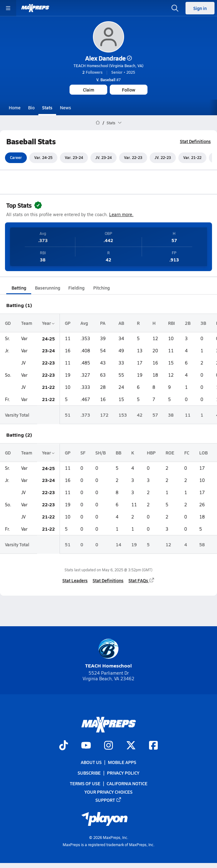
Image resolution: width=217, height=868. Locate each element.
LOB (203, 453)
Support (109, 800)
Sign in (200, 8)
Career (16, 158)
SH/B (101, 453)
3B (203, 323)
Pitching (101, 288)
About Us (91, 762)
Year (48, 323)
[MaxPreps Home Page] (98, 123)
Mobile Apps (122, 762)
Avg (84, 323)
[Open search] (175, 8)
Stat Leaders (75, 580)
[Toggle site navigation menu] (8, 8)
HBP (151, 453)
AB (121, 323)
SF (83, 453)
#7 (109, 80)
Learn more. (121, 214)
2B (188, 323)
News (65, 107)
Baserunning (48, 288)
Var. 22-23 (133, 158)
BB (118, 453)
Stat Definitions (195, 141)
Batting (19, 288)
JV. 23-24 (104, 158)
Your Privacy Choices (109, 791)
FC (187, 453)
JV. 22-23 (163, 158)
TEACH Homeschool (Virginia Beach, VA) (109, 66)
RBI (171, 323)
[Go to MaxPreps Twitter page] (131, 746)
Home (15, 107)
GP (68, 323)
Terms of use (85, 783)
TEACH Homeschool (109, 654)
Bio (31, 107)
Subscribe (89, 773)
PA (103, 323)
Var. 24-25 (43, 158)
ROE (170, 453)
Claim (89, 90)
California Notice (127, 783)
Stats (47, 107)
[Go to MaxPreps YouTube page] (86, 746)
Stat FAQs (142, 580)
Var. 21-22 (192, 158)
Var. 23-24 (74, 158)
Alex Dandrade (109, 58)
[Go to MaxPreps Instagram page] (109, 746)
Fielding (76, 288)
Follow (129, 90)
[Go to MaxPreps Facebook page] (153, 746)
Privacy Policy (123, 773)
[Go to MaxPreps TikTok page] (64, 746)
